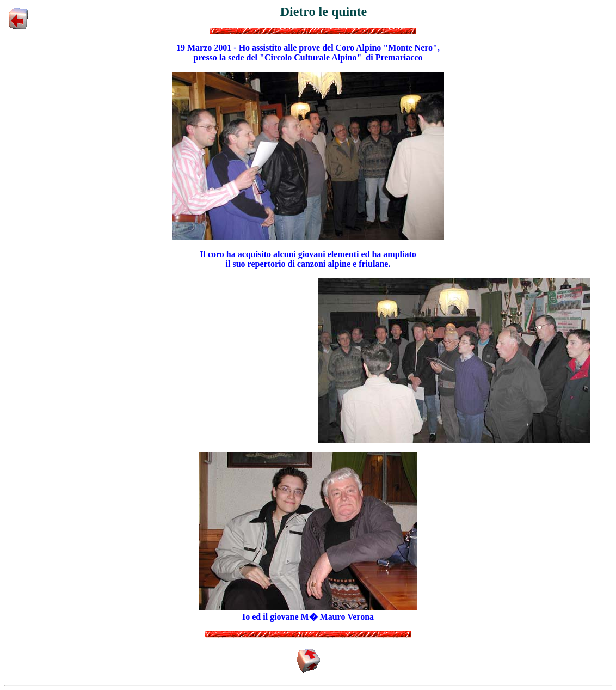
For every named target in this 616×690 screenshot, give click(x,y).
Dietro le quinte (324, 11)
